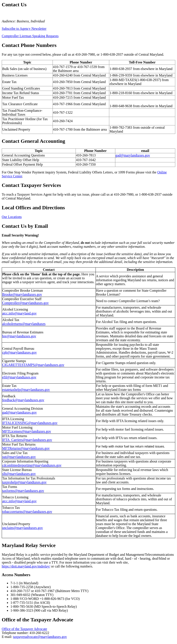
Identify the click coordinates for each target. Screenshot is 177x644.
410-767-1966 (63, 104)
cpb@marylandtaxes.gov (19, 352)
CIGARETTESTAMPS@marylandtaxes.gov (33, 365)
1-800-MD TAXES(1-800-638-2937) (135, 80)
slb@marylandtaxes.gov (19, 474)
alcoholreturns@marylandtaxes (24, 324)
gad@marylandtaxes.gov (133, 155)
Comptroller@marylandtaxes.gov (25, 303)
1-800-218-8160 (121, 93)
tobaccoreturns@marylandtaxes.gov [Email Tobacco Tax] (27, 512)
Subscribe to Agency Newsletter (24, 29)
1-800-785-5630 (22, 607)
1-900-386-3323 (22, 610)
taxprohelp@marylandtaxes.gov (24, 482)
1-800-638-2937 (112, 54)
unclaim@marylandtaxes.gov (23, 528)
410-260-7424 (63, 121)
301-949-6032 (20, 595)
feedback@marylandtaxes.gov (23, 400)
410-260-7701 (63, 93)
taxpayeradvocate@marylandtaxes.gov (40, 637)
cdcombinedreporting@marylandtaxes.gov (32, 465)
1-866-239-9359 (121, 75)
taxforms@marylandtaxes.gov (23, 491)
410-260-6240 (63, 75)
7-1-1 (14, 583)
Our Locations (12, 217)
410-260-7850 (63, 82)
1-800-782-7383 (121, 127)
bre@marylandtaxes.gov (19, 336)
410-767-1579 (63, 67)
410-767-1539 (87, 67)
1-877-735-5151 (22, 603)
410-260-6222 (39, 633)
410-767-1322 (63, 112)
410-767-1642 (86, 160)
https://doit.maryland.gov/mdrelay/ (26, 566)
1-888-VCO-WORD (25, 599)
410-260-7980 (85, 54)
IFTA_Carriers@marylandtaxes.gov (27, 440)
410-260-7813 (63, 88)
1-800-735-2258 (22, 587)
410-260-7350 (86, 164)
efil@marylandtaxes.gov (19, 377)
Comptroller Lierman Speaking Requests (30, 36)
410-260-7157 (20, 591)
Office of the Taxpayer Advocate (24, 629)
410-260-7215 (63, 97)
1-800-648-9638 (121, 106)
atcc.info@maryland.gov (19, 313)
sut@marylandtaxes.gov (19, 457)
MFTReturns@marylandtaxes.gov (26, 448)
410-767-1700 (63, 129)
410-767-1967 (45, 591)
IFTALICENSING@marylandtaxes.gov (30, 423)
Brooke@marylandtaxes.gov (22, 294)
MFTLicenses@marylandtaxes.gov (27, 431)
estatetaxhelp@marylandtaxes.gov (26, 390)
